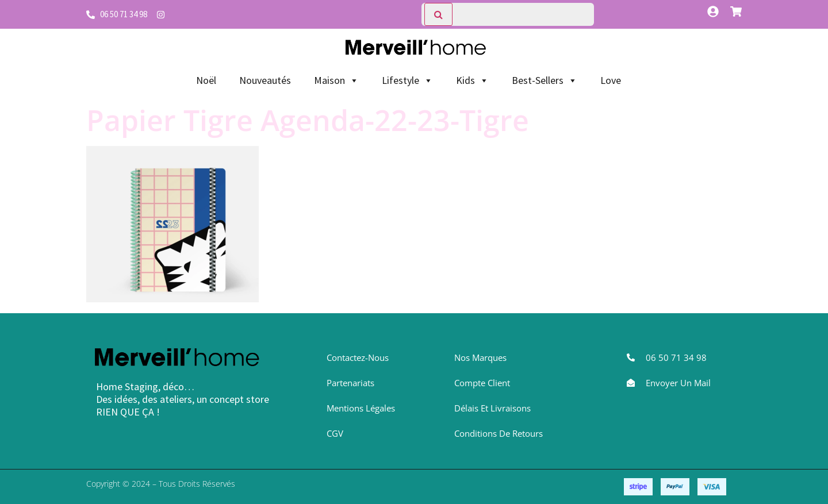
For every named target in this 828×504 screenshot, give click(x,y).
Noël (206, 80)
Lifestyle (407, 80)
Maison (336, 80)
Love (611, 80)
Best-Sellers (545, 80)
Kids (472, 80)
